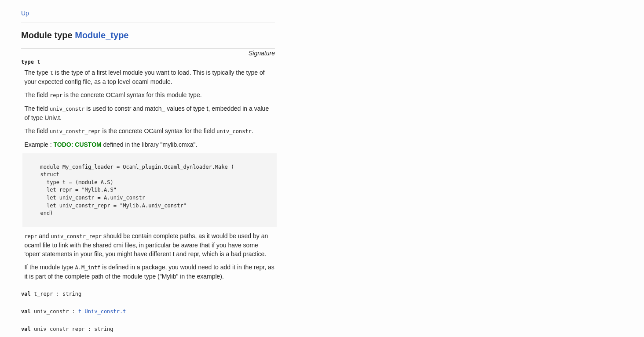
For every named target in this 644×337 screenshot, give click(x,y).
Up (25, 13)
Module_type (102, 35)
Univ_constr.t (106, 312)
